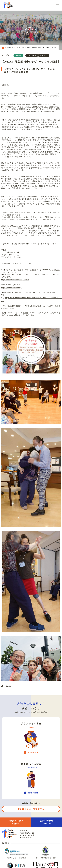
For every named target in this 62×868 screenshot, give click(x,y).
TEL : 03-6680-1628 (26, 837)
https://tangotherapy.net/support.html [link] (15, 280)
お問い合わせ (46, 822)
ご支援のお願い (15, 822)
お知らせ (10, 48)
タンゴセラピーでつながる (31, 809)
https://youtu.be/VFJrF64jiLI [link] (12, 288)
